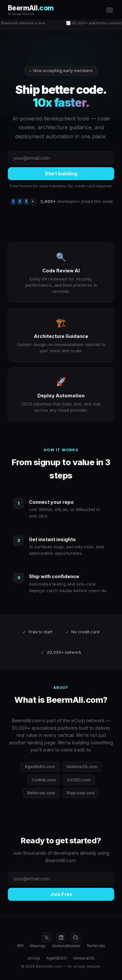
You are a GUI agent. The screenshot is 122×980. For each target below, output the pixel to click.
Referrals (96, 946)
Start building (61, 174)
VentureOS (84, 958)
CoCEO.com (79, 780)
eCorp (34, 958)
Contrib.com (44, 780)
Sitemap (38, 946)
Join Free (61, 894)
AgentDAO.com (40, 767)
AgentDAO (57, 958)
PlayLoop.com (81, 793)
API (20, 946)
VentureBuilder (66, 946)
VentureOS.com (82, 767)
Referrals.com (41, 793)
